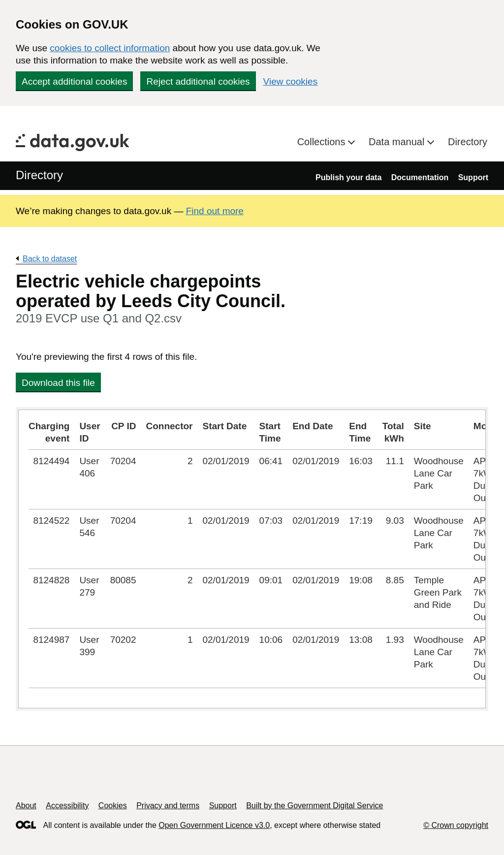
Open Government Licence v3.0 (214, 825)
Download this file (58, 383)
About (26, 806)
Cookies (113, 806)
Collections (323, 142)
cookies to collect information (110, 48)
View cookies (291, 81)
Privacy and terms (168, 806)
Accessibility (67, 806)
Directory (468, 142)
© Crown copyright (456, 825)
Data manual (398, 142)
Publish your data (348, 177)
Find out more (215, 211)
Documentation (420, 177)
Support (473, 177)
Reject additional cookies (198, 81)
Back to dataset (50, 259)
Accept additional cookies (74, 81)
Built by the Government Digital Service (315, 806)
